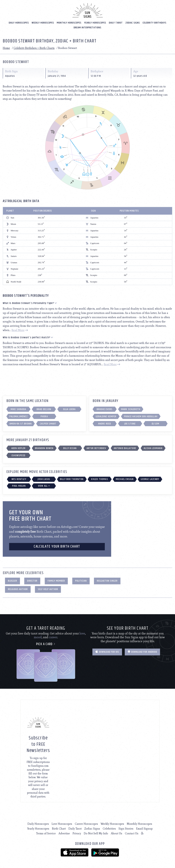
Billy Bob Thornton (72, 479)
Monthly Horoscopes (69, 22)
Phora (44, 416)
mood (38, 637)
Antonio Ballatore (125, 448)
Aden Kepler (18, 448)
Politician (81, 580)
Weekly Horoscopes (43, 22)
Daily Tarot (116, 22)
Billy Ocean (70, 448)
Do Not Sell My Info (96, 833)
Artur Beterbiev (96, 448)
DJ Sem (155, 423)
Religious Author (18, 589)
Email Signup (144, 828)
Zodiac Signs (133, 22)
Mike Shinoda (18, 409)
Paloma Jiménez (19, 416)
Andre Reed (105, 423)
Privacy (77, 833)
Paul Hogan (19, 486)
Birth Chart (59, 828)
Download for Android (142, 652)
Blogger (12, 580)
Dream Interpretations (87, 27)
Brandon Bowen (44, 448)
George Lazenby (150, 479)
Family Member (56, 580)
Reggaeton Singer (107, 580)
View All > (44, 486)
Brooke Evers (105, 409)
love (82, 633)
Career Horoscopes (86, 823)
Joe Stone (130, 423)
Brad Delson (44, 409)
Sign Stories (126, 828)
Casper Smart (48, 423)
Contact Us (132, 833)
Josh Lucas (44, 479)
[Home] (88, 10)
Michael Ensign (125, 479)
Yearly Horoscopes (95, 22)
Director (32, 580)
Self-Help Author (48, 589)
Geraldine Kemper (106, 416)
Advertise (64, 833)
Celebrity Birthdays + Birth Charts (34, 48)
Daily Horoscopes (19, 22)
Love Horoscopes (62, 823)
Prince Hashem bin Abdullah (141, 416)
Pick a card (46, 644)
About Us (116, 833)
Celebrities (109, 828)
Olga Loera (69, 409)
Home (6, 48)
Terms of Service (46, 833)
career (53, 637)
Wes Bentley (19, 479)
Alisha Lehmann (153, 448)
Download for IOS (107, 652)
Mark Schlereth (131, 409)
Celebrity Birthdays (155, 22)
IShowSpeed (18, 455)
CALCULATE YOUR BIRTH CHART (57, 546)
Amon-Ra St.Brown (21, 423)
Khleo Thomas (100, 479)
